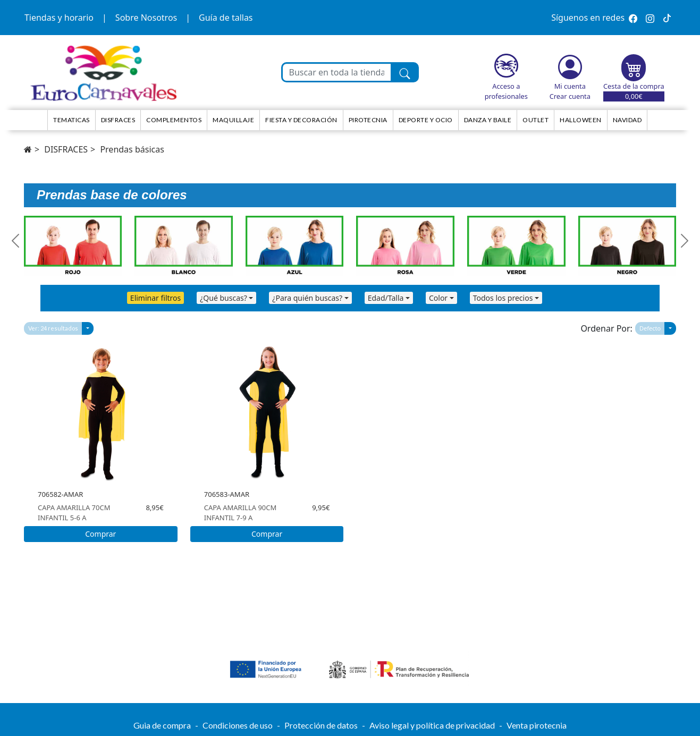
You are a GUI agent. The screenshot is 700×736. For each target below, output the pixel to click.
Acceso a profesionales (506, 91)
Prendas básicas (132, 149)
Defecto (650, 328)
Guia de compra (162, 725)
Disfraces (118, 120)
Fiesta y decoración (301, 120)
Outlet (535, 120)
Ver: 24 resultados (53, 328)
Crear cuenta (570, 96)
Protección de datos (321, 725)
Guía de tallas (226, 18)
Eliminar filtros (155, 298)
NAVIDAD (627, 120)
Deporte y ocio (426, 120)
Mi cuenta (570, 86)
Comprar (100, 534)
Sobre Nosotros (146, 18)
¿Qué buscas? (224, 298)
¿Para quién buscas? (307, 298)
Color (438, 298)
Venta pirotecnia (537, 725)
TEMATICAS (71, 120)
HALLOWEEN (581, 120)
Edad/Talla (386, 298)
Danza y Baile (488, 120)
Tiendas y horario (59, 18)
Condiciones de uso (238, 725)
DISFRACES (66, 149)
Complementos (174, 120)
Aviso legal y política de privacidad (432, 725)
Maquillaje (233, 120)
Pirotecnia (368, 120)
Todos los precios (503, 298)
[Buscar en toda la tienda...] (337, 72)
